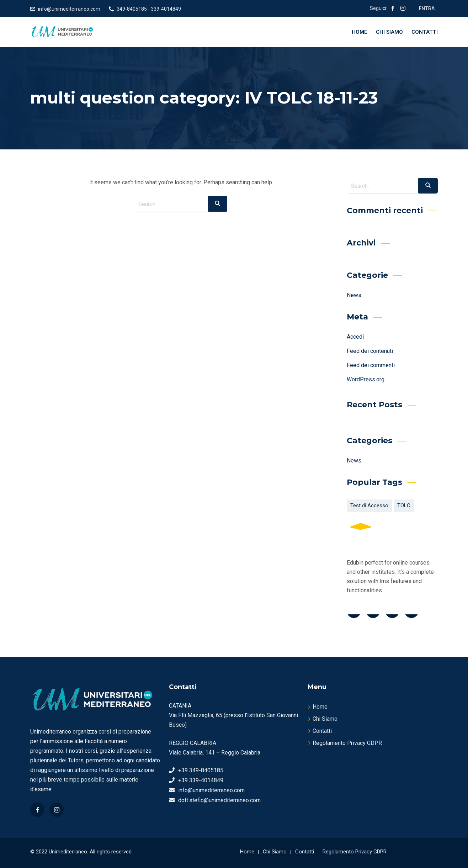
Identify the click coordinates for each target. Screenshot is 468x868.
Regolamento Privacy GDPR (347, 743)
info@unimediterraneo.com (69, 9)
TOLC (404, 506)
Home (360, 32)
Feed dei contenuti (370, 351)
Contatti (425, 32)
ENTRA (427, 9)
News (354, 295)
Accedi (355, 337)
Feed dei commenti (371, 365)
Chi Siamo (389, 32)
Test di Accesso (369, 506)
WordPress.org (366, 379)
